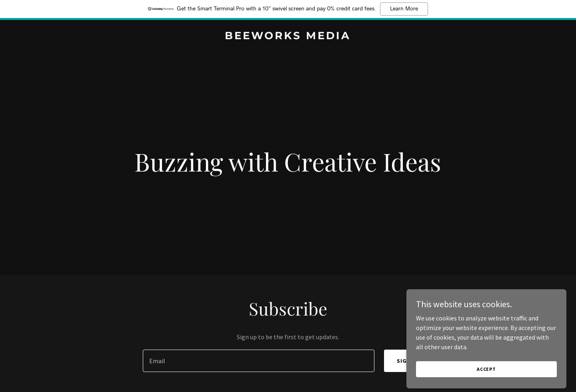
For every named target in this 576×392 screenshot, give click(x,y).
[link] (288, 37)
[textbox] (258, 361)
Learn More (404, 9)
